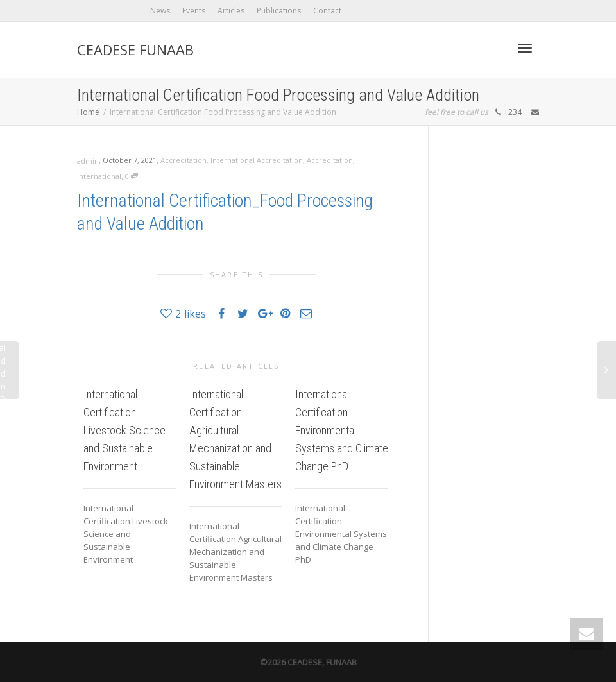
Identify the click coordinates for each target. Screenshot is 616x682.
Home (88, 112)
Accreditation (184, 160)
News (160, 11)
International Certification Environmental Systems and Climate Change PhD (342, 430)
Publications (279, 11)
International (99, 176)
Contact (327, 11)
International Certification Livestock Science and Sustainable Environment (124, 430)
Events (194, 11)
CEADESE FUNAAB (135, 49)
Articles (231, 11)
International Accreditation (257, 160)
